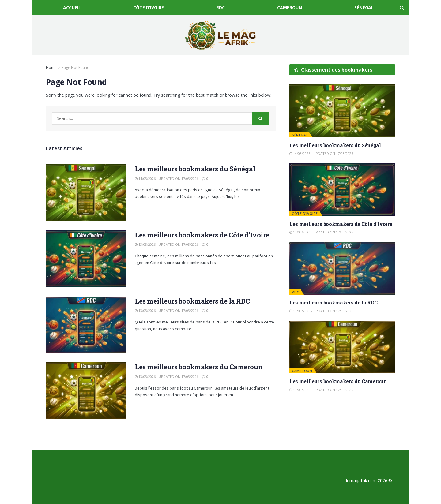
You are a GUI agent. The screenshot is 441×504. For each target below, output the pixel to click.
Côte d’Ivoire (149, 7)
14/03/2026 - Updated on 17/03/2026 (167, 179)
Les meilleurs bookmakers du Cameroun (199, 367)
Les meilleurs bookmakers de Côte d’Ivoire (202, 235)
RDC (221, 7)
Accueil (72, 7)
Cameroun (290, 7)
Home (51, 67)
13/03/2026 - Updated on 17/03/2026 (167, 244)
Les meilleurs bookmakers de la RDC (192, 301)
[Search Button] (261, 118)
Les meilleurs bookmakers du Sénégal (195, 169)
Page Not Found (75, 67)
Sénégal (364, 7)
